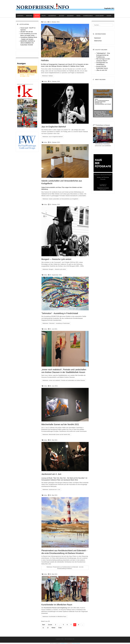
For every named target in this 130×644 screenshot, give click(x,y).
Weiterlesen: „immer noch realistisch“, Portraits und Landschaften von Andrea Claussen (64, 380)
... (59, 625)
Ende (60, 628)
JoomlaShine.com (64, 643)
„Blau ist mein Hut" (102, 70)
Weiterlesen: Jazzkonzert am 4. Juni (51, 490)
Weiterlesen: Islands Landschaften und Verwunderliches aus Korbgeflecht (60, 199)
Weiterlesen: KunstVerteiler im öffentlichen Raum (54, 617)
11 (43, 628)
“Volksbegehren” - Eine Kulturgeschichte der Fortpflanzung (103, 55)
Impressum (98, 38)
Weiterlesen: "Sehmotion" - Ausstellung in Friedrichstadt (56, 323)
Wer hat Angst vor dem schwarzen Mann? (103, 60)
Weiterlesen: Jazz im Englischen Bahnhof (53, 137)
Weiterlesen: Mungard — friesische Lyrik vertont (54, 269)
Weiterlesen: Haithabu (48, 76)
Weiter (53, 628)
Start (44, 625)
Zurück (50, 625)
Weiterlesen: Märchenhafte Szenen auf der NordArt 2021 (56, 434)
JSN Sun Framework (76, 643)
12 (48, 628)
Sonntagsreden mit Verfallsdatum (102, 64)
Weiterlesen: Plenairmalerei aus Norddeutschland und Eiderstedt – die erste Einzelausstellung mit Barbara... (65, 568)
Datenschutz (98, 41)
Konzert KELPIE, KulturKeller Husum (102, 67)
